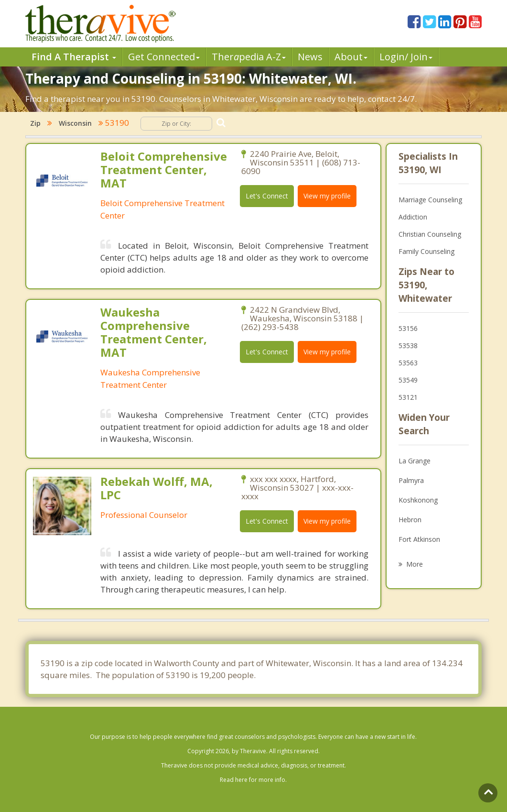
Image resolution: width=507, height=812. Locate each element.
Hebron (410, 520)
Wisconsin (75, 123)
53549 (408, 380)
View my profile (327, 196)
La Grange (415, 461)
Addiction (413, 217)
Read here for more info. (253, 780)
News (310, 57)
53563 (408, 363)
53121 (408, 397)
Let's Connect (267, 196)
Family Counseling (426, 251)
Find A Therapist (74, 57)
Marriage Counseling (430, 200)
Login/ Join (406, 57)
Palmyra (411, 480)
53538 (408, 346)
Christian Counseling (430, 234)
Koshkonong (418, 500)
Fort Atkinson (419, 539)
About (351, 57)
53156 (408, 328)
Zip (35, 123)
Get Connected (164, 57)
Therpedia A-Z (249, 57)
